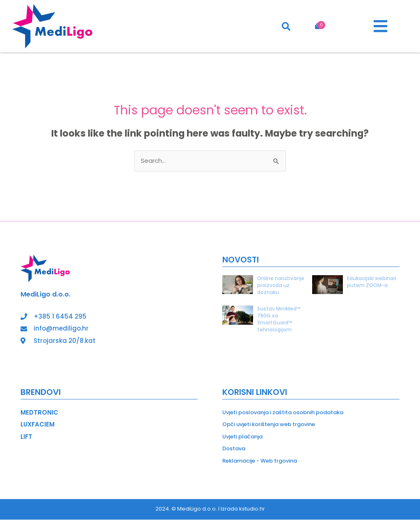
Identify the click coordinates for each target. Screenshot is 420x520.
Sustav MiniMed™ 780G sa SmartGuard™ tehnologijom (279, 319)
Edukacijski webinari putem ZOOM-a (372, 282)
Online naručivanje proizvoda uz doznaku (281, 285)
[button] (380, 26)
